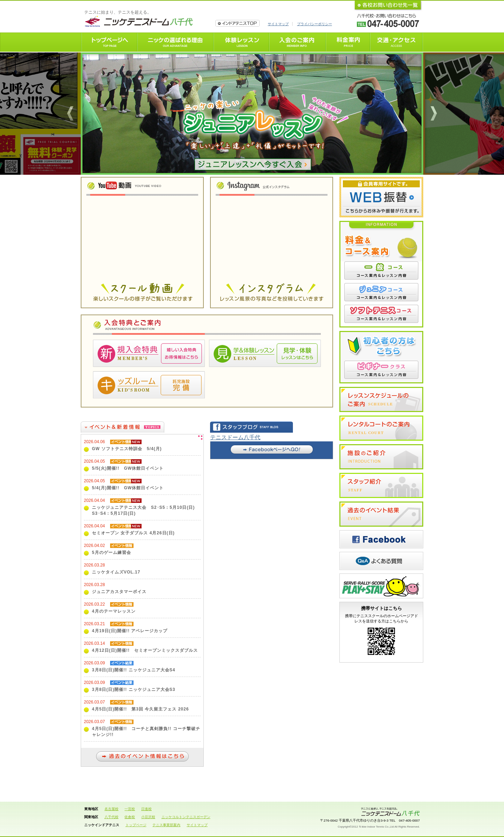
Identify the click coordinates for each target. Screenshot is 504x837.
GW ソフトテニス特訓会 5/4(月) (127, 449)
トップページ (136, 825)
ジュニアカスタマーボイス (119, 592)
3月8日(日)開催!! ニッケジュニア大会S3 (134, 690)
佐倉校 (130, 817)
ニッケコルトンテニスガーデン (186, 817)
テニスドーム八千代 (235, 437)
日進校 (146, 809)
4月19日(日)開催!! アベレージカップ (130, 631)
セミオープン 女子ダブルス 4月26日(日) (133, 533)
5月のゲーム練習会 (111, 553)
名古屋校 (111, 809)
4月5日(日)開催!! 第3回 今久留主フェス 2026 (140, 709)
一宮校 (130, 809)
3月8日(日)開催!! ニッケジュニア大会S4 (134, 670)
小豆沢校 (148, 817)
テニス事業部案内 (166, 825)
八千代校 (111, 817)
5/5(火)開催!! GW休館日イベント (128, 468)
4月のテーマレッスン (114, 611)
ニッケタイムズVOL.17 (116, 572)
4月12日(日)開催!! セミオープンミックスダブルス (145, 650)
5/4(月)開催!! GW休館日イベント (128, 488)
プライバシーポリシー (315, 24)
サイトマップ (278, 24)
